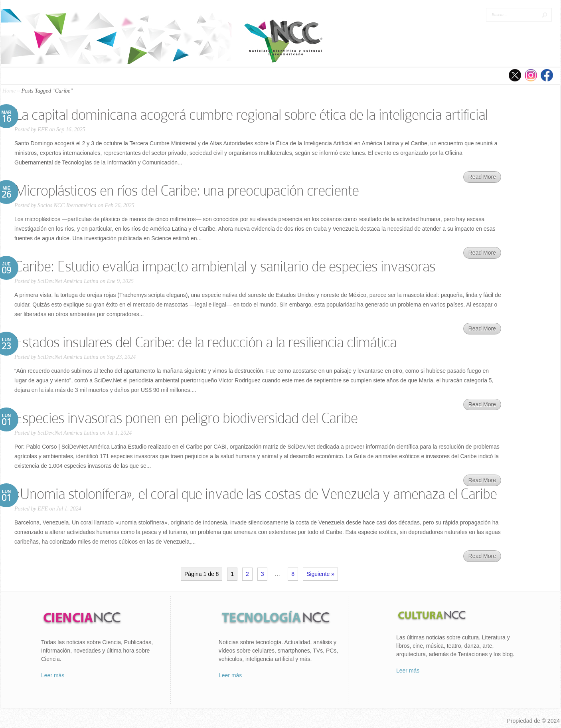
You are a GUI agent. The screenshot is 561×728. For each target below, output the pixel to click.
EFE (43, 130)
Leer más (53, 675)
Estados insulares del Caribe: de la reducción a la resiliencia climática (205, 342)
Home (9, 91)
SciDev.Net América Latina (68, 281)
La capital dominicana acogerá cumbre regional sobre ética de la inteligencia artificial (251, 115)
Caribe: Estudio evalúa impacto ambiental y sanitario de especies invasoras (225, 266)
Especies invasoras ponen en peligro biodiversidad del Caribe (186, 418)
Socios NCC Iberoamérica (67, 205)
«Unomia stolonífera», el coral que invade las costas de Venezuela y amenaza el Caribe (256, 494)
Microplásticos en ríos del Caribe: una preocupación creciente (187, 191)
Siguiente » (320, 574)
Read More (482, 177)
